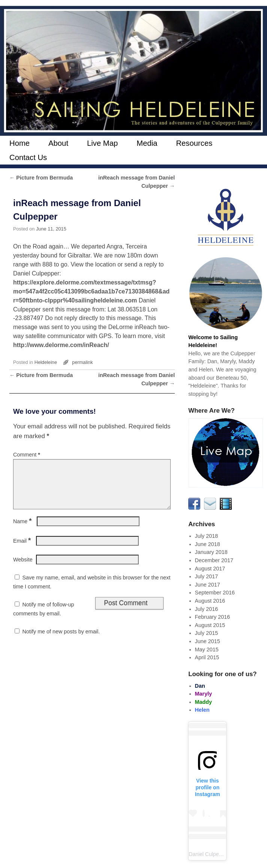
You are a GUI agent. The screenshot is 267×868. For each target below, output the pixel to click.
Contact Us (28, 157)
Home (19, 143)
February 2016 (213, 617)
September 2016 (215, 593)
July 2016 (207, 609)
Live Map (102, 143)
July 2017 (207, 576)
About (58, 143)
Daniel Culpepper (209, 854)
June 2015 (208, 641)
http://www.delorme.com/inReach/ (61, 345)
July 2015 (207, 633)
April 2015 (207, 657)
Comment (27, 455)
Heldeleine (46, 362)
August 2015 (210, 625)
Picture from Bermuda (41, 178)
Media (147, 143)
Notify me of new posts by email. (61, 641)
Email (23, 550)
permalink (82, 362)
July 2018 (207, 536)
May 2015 (207, 650)
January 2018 (211, 552)
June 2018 (208, 544)
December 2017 (214, 560)
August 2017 (210, 569)
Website (23, 569)
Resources (194, 143)
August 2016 (210, 601)
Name (23, 530)
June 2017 (208, 585)
